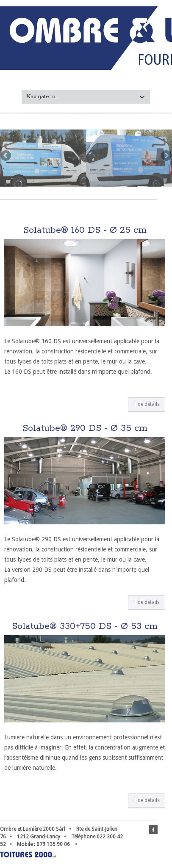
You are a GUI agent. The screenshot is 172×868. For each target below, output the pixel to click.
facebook (153, 830)
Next (166, 156)
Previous (6, 156)
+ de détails (147, 404)
